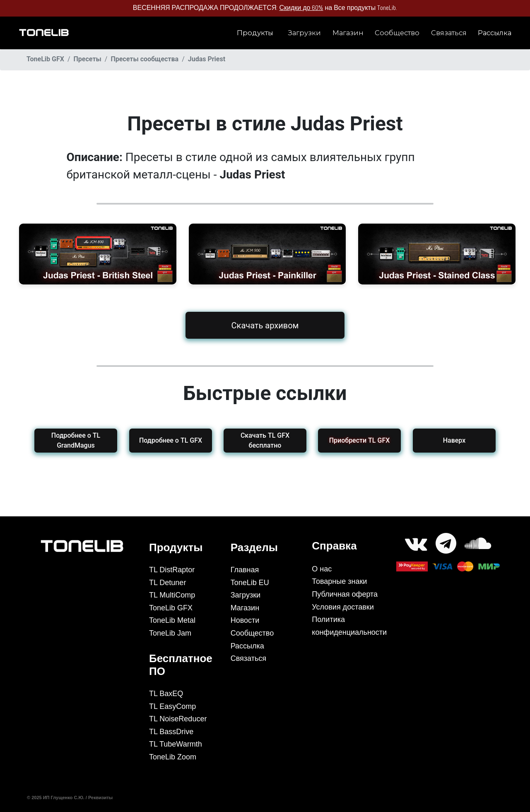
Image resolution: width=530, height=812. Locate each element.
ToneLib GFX (171, 608)
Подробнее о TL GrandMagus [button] (76, 440)
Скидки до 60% (301, 8)
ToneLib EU (250, 583)
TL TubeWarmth (176, 744)
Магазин (348, 33)
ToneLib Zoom (173, 757)
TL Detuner (167, 583)
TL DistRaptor (172, 570)
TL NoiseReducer (178, 719)
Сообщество (397, 33)
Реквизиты (101, 798)
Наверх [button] (454, 440)
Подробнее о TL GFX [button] (170, 440)
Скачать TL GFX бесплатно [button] (265, 440)
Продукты (255, 33)
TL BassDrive (171, 732)
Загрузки (304, 33)
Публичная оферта (345, 594)
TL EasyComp (172, 706)
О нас (322, 569)
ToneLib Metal (172, 620)
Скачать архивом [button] (265, 325)
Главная (245, 570)
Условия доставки (343, 607)
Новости (245, 620)
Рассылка (495, 33)
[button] (359, 441)
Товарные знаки (339, 581)
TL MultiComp (172, 595)
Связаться (449, 33)
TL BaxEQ (166, 694)
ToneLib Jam (170, 633)
